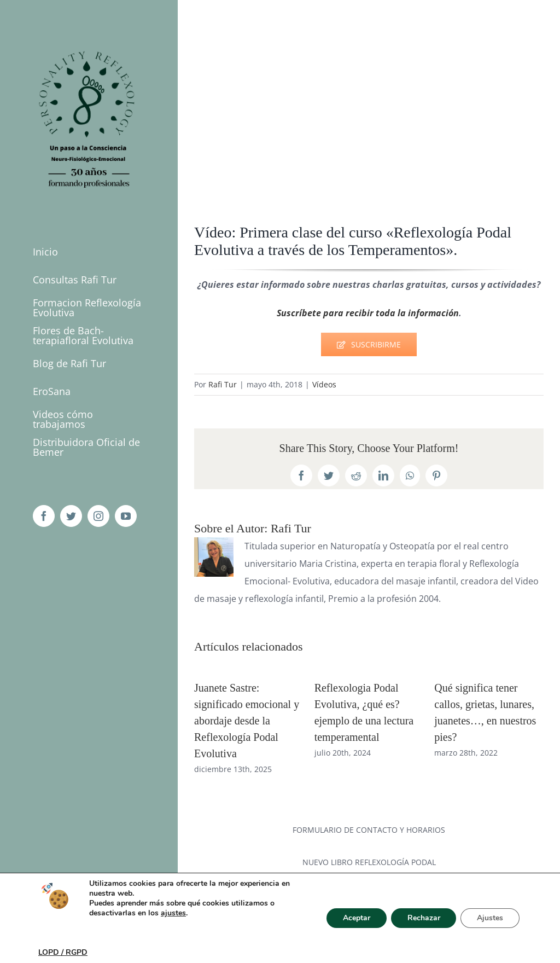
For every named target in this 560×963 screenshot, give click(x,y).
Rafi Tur (223, 384)
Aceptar (356, 918)
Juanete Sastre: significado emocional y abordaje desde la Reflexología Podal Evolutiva (247, 721)
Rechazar (423, 918)
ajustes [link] (173, 913)
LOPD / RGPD (63, 952)
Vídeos (324, 384)
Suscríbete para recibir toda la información (368, 313)
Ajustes (490, 918)
